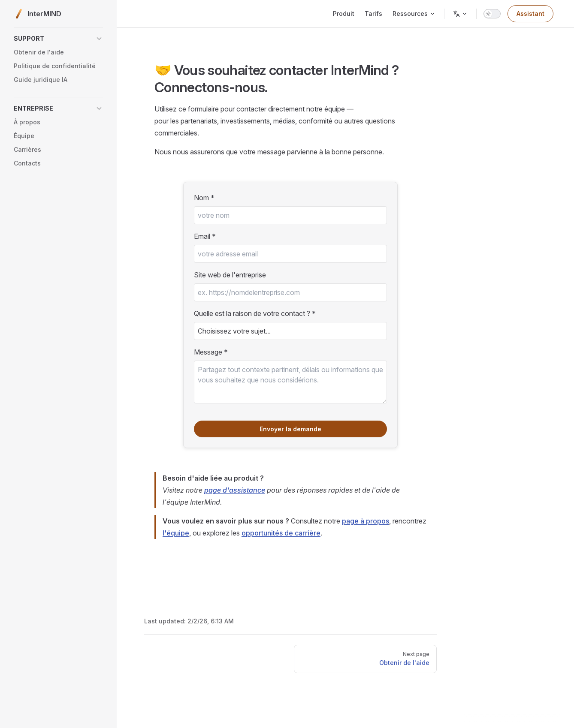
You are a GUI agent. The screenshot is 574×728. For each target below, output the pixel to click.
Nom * (204, 198)
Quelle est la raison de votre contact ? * (255, 313)
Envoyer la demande (290, 429)
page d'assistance (235, 490)
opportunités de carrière (281, 533)
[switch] (492, 14)
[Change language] (460, 14)
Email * (205, 236)
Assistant (530, 14)
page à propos (366, 521)
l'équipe (176, 533)
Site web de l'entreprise (230, 275)
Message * (211, 352)
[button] (58, 39)
